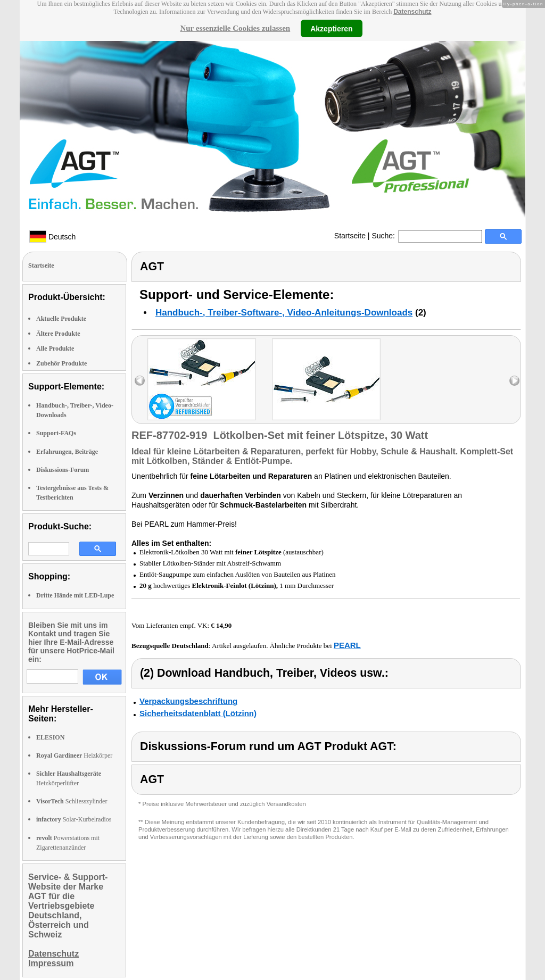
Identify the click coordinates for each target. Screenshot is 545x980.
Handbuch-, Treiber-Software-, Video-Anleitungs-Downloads (284, 313)
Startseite (350, 236)
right (514, 381)
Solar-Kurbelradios (74, 819)
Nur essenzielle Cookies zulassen (235, 28)
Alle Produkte (55, 348)
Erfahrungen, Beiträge (67, 452)
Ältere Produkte (58, 334)
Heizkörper (74, 755)
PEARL (347, 645)
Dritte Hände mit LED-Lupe (75, 595)
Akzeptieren (331, 28)
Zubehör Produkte (61, 363)
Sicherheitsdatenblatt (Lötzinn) (198, 713)
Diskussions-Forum (63, 470)
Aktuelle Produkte (61, 319)
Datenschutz (412, 12)
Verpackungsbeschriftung (188, 701)
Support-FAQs (56, 433)
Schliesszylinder (72, 801)
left (140, 381)
